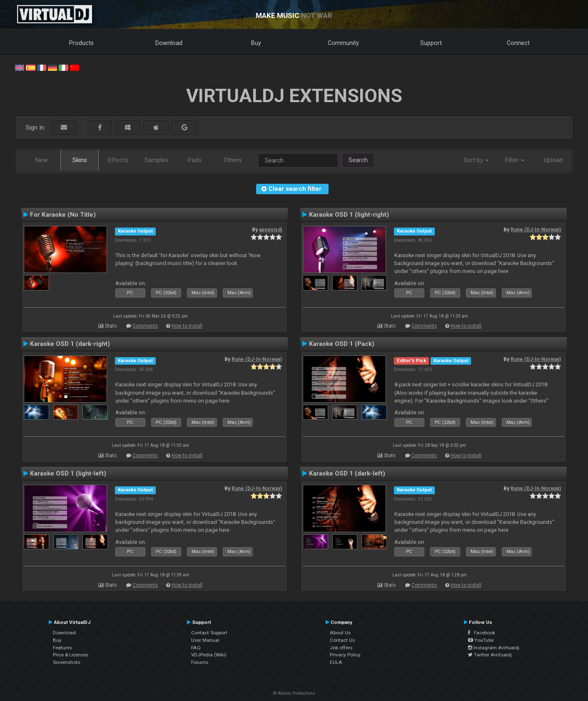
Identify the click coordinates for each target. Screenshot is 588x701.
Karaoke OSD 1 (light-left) (68, 473)
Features (62, 648)
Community (343, 43)
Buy (256, 43)
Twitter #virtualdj (490, 655)
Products (81, 43)
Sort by (476, 160)
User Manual (205, 640)
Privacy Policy (345, 655)
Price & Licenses (71, 655)
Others (233, 160)
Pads (195, 160)
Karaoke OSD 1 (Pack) (342, 344)
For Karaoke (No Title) (63, 215)
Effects (118, 160)
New (41, 160)
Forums (200, 662)
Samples (156, 160)
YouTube (481, 640)
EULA (336, 662)
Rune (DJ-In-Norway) (536, 230)
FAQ (196, 648)
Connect (518, 43)
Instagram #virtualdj (494, 648)
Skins (80, 160)
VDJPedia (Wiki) (209, 655)
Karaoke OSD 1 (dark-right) (70, 344)
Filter (515, 160)
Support (431, 43)
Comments (145, 326)
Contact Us (342, 640)
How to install (187, 326)
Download (169, 43)
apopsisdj (270, 230)
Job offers (341, 648)
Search (358, 160)
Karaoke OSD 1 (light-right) (349, 215)
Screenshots (67, 662)
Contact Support (209, 633)
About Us (340, 633)
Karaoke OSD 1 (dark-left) (347, 473)
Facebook (482, 633)
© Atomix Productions (294, 693)
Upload (553, 160)
